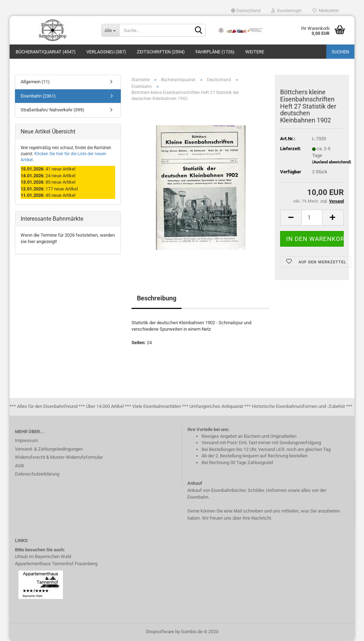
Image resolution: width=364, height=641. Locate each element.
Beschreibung (157, 298)
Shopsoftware (160, 632)
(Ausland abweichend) (332, 162)
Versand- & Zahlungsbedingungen (49, 449)
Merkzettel (325, 11)
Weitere (255, 52)
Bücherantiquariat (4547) (46, 52)
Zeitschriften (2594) (161, 52)
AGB (19, 466)
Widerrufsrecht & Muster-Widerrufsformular (59, 457)
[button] (246, 11)
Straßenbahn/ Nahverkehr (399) (52, 110)
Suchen (340, 52)
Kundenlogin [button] (287, 11)
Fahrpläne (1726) (215, 52)
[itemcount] (312, 218)
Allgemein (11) (35, 82)
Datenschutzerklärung (37, 474)
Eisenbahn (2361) (38, 96)
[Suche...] (110, 30)
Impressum (26, 440)
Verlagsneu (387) (106, 52)
